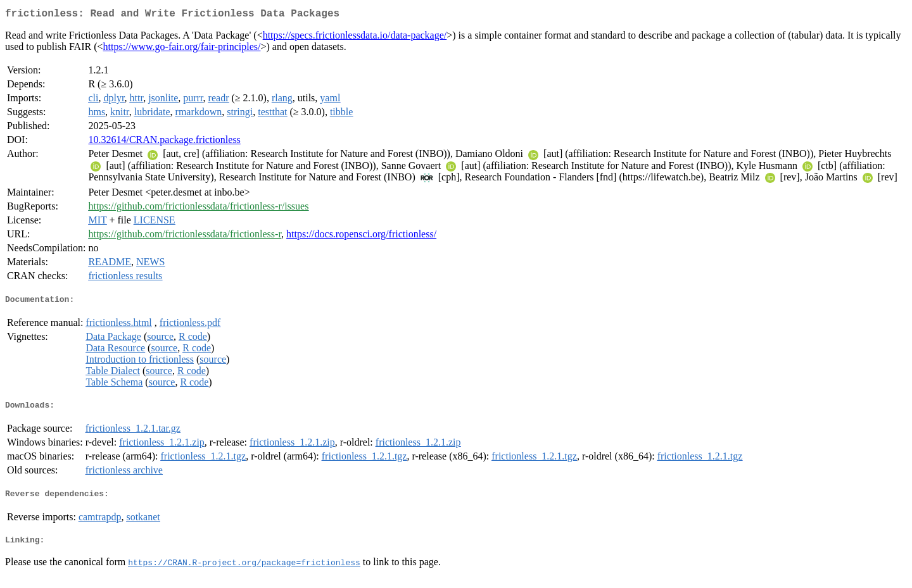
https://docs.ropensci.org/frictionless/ (361, 236)
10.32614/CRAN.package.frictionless (164, 142)
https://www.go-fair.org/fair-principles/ (182, 49)
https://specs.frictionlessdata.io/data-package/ (355, 38)
